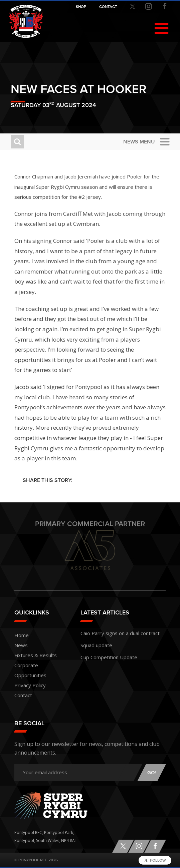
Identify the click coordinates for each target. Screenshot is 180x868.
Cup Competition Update (109, 657)
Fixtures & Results (36, 655)
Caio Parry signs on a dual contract (120, 633)
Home (22, 635)
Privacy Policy (30, 685)
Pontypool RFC (26, 21)
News (21, 645)
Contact (23, 695)
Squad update (96, 645)
